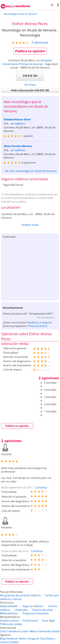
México (34, 631)
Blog (3, 639)
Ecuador (24, 631)
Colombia (12, 631)
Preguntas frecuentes (36, 613)
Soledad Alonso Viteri (17, 119)
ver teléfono (18, 124)
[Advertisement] (30, 269)
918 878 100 (30, 76)
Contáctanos (30, 621)
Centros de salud (43, 610)
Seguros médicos (33, 606)
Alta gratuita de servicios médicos (20, 595)
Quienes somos (9, 621)
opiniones (40, 42)
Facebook (12, 639)
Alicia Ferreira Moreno (18, 146)
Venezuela (45, 631)
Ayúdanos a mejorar (40, 322)
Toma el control (38, 326)
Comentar (41, 487)
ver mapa (30, 85)
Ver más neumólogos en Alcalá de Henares (31, 171)
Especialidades (9, 606)
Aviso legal (48, 621)
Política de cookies (11, 624)
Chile (3, 631)
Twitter (22, 639)
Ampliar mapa (30, 225)
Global (56, 631)
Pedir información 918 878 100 (30, 90)
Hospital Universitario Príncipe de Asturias (27, 62)
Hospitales (21, 610)
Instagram (33, 639)
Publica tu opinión (30, 51)
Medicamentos (9, 613)
